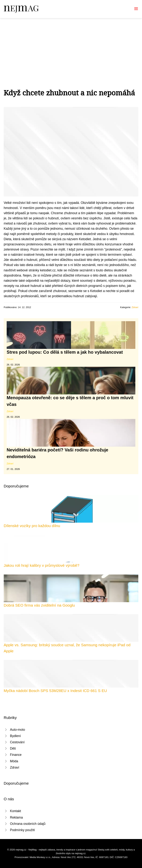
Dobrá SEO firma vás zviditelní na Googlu (39, 605)
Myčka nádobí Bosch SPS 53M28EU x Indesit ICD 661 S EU (55, 691)
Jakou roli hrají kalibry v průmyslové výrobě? (42, 565)
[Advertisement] (71, 46)
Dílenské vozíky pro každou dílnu (32, 526)
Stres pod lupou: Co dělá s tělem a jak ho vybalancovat (65, 352)
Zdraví (135, 307)
